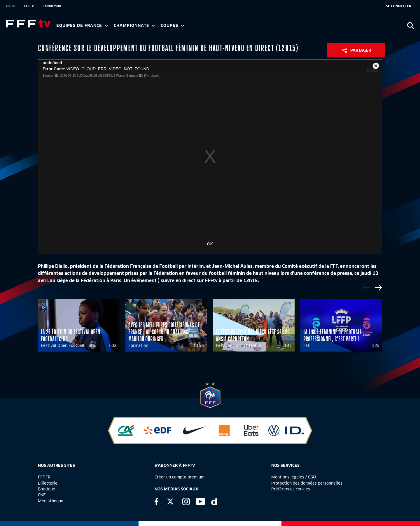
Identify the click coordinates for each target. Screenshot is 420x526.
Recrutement (52, 6)
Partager (361, 50)
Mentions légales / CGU (294, 477)
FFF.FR (11, 6)
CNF (42, 495)
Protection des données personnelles (307, 483)
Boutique (47, 489)
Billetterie (48, 483)
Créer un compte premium (180, 477)
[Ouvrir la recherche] (411, 26)
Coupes (172, 26)
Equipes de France (82, 26)
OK (210, 244)
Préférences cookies (291, 489)
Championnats (134, 26)
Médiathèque (51, 501)
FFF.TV (29, 6)
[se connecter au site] (399, 6)
